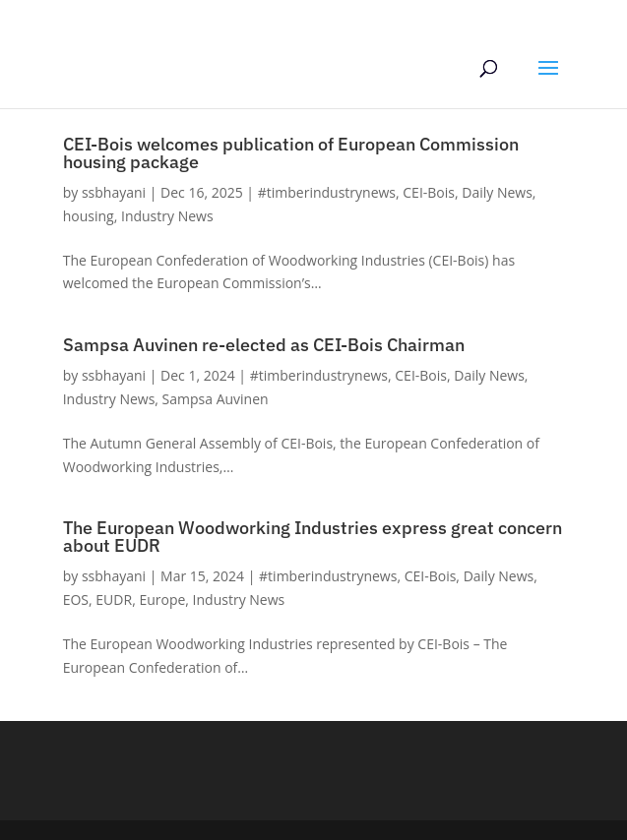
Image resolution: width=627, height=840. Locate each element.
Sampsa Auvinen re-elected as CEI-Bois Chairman (264, 345)
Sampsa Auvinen (216, 399)
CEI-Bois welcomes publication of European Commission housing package (291, 153)
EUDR (114, 600)
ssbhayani (114, 192)
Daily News (497, 192)
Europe (162, 600)
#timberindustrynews (327, 192)
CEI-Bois (429, 192)
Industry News (167, 216)
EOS (76, 600)
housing (89, 216)
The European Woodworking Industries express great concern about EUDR (313, 537)
